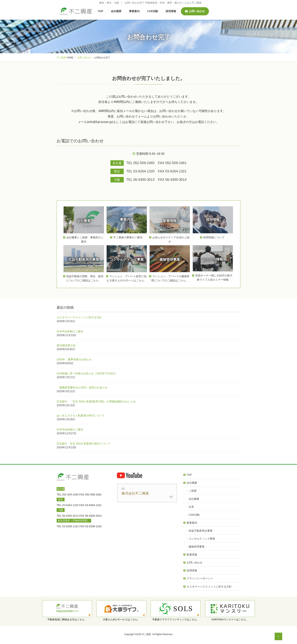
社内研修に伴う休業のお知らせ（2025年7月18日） (87, 373)
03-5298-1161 (70, 526)
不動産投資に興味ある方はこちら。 (67, 620)
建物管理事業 (197, 547)
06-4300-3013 (70, 516)
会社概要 (192, 483)
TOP (189, 475)
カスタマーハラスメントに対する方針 (79, 317)
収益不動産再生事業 (201, 531)
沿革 (191, 507)
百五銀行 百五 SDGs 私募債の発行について (83, 444)
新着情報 (192, 555)
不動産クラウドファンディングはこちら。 (176, 620)
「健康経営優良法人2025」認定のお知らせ (82, 387)
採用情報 (192, 570)
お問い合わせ (195, 563)
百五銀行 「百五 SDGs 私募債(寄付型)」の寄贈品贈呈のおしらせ (96, 401)
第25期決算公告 (66, 345)
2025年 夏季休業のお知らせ (74, 359)
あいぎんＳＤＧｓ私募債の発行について (81, 416)
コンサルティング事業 (202, 539)
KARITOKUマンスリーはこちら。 (230, 620)
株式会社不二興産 (135, 493)
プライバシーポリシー (200, 578)
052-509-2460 (70, 495)
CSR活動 (194, 515)
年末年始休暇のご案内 (70, 331)
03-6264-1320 (70, 505)
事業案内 (192, 523)
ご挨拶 (193, 491)
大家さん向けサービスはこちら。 (121, 620)
